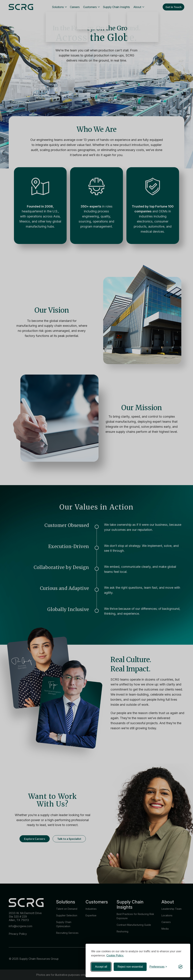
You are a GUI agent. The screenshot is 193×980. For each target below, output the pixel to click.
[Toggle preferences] (158, 967)
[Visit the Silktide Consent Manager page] (180, 967)
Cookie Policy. (115, 955)
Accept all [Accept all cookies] (101, 967)
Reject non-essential (130, 967)
